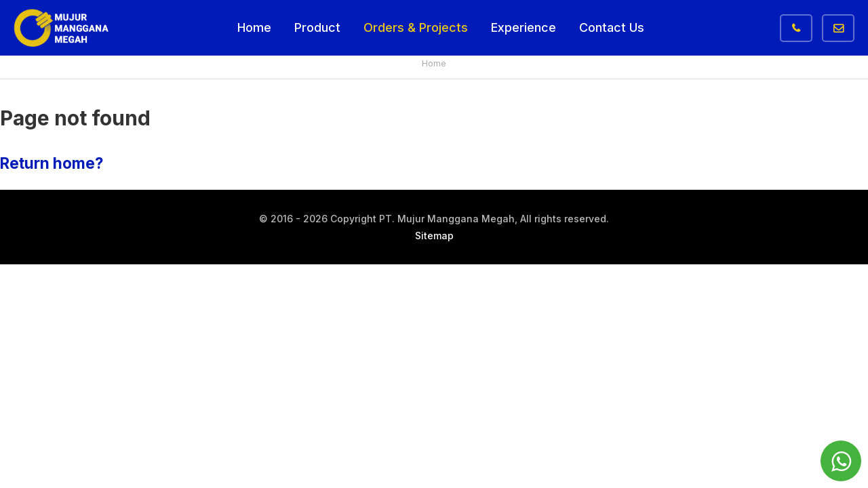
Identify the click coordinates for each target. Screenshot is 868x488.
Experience (524, 27)
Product (317, 27)
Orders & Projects (416, 27)
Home (254, 27)
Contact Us (612, 27)
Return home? (52, 163)
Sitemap (434, 236)
